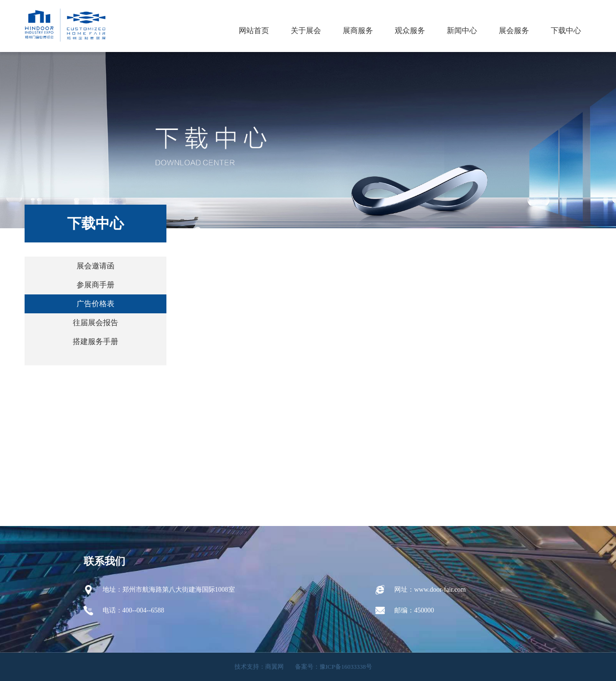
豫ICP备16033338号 (346, 667)
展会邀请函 (95, 266)
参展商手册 (95, 285)
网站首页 (254, 30)
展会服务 (514, 30)
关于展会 (306, 30)
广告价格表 (95, 304)
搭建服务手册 (95, 341)
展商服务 (358, 30)
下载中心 (566, 30)
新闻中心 (462, 30)
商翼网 (274, 667)
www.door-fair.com (440, 590)
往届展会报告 (95, 323)
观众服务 (410, 30)
